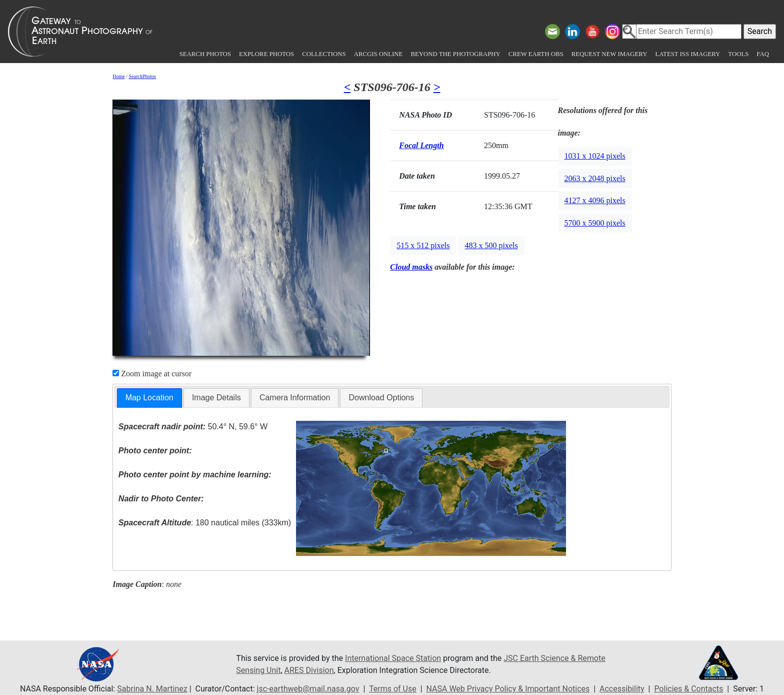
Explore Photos (266, 54)
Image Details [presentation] (216, 398)
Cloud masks (411, 267)
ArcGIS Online (378, 54)
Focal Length (421, 145)
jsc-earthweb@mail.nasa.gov (308, 689)
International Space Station (393, 658)
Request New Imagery (609, 54)
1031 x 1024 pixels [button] (595, 156)
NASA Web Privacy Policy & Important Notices (508, 689)
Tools (738, 54)
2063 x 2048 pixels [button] (595, 178)
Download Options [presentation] (381, 398)
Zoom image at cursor (152, 374)
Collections (324, 54)
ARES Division (309, 670)
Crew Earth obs (536, 54)
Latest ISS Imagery (687, 54)
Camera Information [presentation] (295, 398)
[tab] (149, 398)
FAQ (763, 54)
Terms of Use (393, 689)
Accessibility (622, 689)
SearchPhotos (142, 76)
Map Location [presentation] (149, 398)
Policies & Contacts (688, 689)
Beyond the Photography (455, 54)
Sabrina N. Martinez (152, 689)
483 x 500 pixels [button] (491, 245)
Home (118, 76)
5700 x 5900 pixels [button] (595, 223)
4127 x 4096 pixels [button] (595, 200)
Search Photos (205, 54)
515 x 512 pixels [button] (423, 245)
